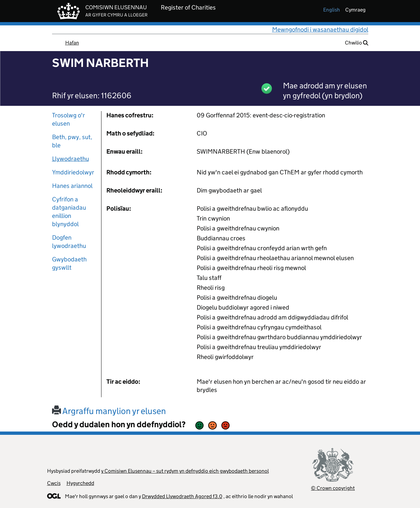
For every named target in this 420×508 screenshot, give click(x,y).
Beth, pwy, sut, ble (72, 141)
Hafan (72, 43)
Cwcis (54, 483)
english (332, 10)
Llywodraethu (70, 159)
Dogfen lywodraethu (69, 242)
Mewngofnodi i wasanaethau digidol (320, 30)
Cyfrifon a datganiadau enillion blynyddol (69, 212)
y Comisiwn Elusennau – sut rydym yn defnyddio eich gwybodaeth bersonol (185, 471)
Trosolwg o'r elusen (69, 119)
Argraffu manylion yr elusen (109, 411)
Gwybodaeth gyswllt (69, 263)
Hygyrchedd (80, 483)
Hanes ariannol (72, 186)
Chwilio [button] (357, 43)
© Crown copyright (333, 488)
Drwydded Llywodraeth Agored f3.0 (182, 496)
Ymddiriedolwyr (73, 172)
